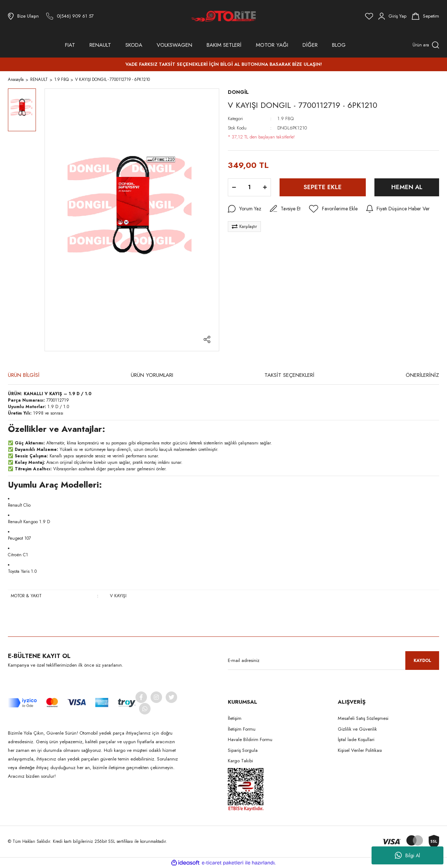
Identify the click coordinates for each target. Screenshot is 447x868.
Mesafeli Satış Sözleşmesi (363, 718)
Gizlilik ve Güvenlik (357, 729)
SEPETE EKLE (323, 187)
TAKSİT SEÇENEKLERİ (289, 375)
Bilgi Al (407, 855)
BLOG (339, 45)
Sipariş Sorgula (243, 750)
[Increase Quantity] (265, 187)
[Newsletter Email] (333, 661)
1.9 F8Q (285, 118)
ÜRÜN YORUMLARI (152, 375)
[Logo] (223, 16)
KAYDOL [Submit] (422, 661)
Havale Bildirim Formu (250, 739)
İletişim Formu (242, 729)
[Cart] (425, 16)
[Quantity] (249, 187)
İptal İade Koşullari (356, 739)
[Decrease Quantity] (234, 187)
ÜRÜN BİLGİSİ (24, 375)
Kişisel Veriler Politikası (360, 750)
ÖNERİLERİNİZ (422, 375)
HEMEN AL (407, 187)
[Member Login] (392, 16)
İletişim (235, 718)
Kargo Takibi (240, 761)
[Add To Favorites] (333, 209)
